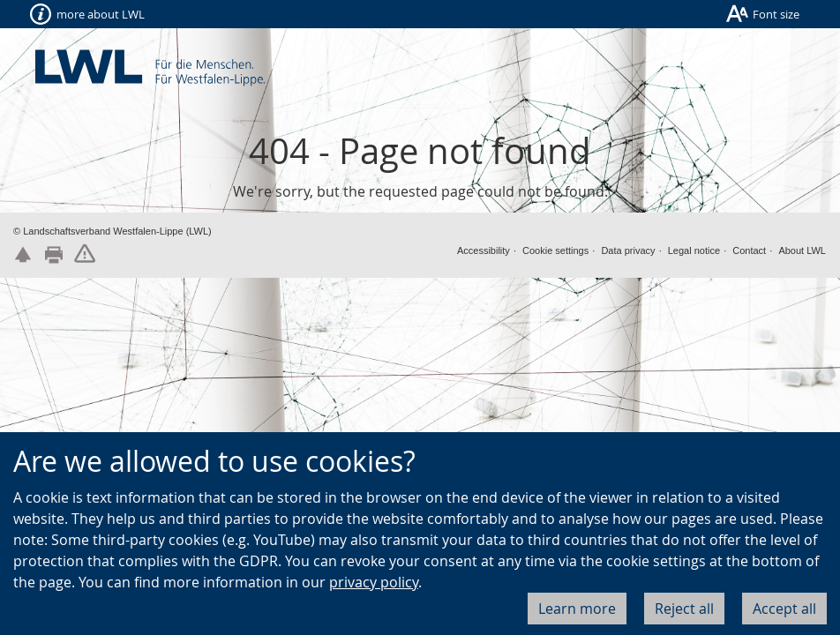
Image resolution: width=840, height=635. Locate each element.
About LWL (802, 250)
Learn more (577, 609)
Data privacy (628, 250)
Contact (749, 250)
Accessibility (484, 250)
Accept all (784, 609)
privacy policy (374, 582)
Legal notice (694, 250)
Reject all (684, 609)
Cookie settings (555, 250)
